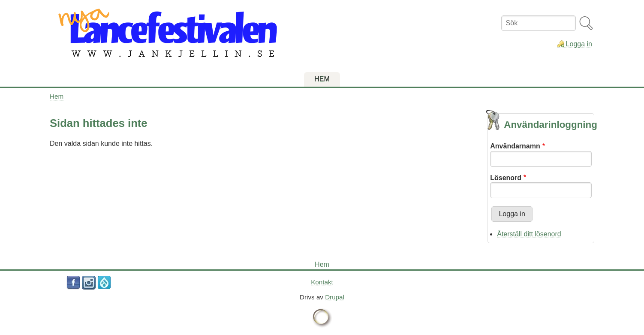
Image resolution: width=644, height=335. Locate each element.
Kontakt (322, 282)
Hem (57, 96)
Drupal (335, 297)
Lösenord (506, 178)
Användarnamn (515, 146)
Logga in (579, 44)
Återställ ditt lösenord (529, 234)
